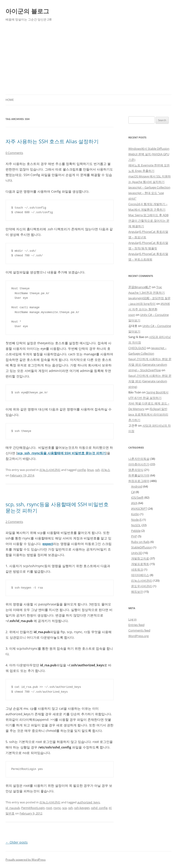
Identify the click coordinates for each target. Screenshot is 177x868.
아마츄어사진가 (139, 464)
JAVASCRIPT (139, 509)
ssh (97, 470)
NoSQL (136, 525)
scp (65, 808)
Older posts (17, 842)
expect (48, 544)
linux (90, 470)
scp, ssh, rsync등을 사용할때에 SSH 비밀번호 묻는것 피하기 (57, 507)
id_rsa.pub (13, 808)
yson (132, 315)
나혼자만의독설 (139, 459)
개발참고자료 (140, 558)
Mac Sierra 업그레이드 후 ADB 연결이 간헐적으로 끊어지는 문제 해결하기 (149, 221)
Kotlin (135, 514)
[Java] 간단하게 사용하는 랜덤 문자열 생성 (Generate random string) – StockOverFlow (150, 365)
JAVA (134, 503)
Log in (133, 619)
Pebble (136, 531)
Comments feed (139, 630)
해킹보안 (137, 592)
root (49, 808)
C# (133, 492)
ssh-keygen (82, 808)
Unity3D (137, 553)
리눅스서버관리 (50, 470)
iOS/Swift (137, 497)
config (81, 470)
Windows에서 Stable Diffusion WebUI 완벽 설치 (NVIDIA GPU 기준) (149, 154)
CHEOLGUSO (137, 348)
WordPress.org (139, 636)
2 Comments (14, 522)
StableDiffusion (142, 547)
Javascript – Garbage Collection (149, 187)
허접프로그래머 (139, 481)
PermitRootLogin (33, 808)
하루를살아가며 (139, 475)
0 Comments (14, 153)
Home (10, 100)
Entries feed (136, 625)
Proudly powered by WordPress (26, 860)
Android (137, 486)
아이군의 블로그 (27, 11)
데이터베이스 (140, 575)
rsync (57, 808)
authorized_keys (88, 802)
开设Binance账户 (140, 287)
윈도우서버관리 (142, 586)
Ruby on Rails (140, 542)
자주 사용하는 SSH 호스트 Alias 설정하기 (52, 141)
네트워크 (137, 569)
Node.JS (136, 520)
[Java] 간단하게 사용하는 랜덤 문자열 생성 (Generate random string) (150, 381)
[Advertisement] (88, 60)
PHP (134, 536)
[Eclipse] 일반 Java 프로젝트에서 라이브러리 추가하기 (148, 414)
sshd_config (99, 808)
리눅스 (106, 470)
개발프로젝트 (140, 564)
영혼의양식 (136, 470)
